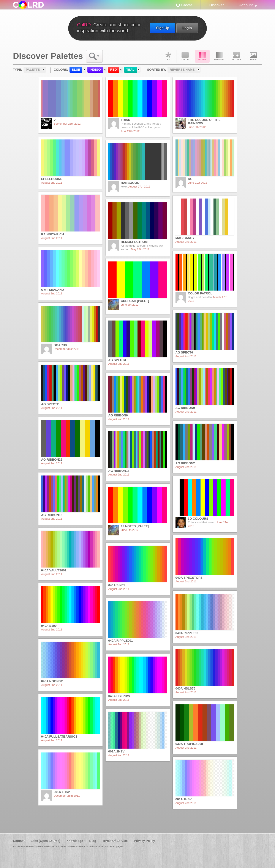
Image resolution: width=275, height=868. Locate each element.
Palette (202, 56)
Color (185, 56)
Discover (216, 5)
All (168, 56)
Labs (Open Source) (45, 841)
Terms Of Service (115, 841)
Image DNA (253, 56)
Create (187, 5)
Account (246, 5)
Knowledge (75, 841)
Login (187, 28)
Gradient (219, 56)
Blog (93, 841)
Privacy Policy (144, 841)
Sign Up (163, 28)
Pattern (236, 56)
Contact (19, 841)
